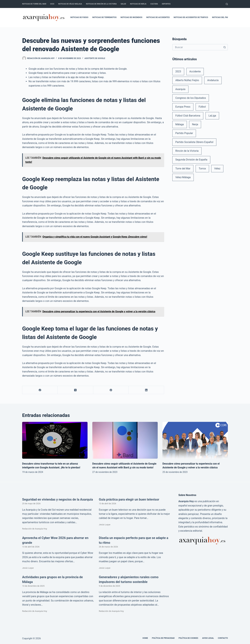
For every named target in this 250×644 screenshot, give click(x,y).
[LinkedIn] (146, 390)
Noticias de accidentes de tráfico (191, 17)
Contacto (223, 638)
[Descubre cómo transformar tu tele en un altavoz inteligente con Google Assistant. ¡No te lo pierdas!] (55, 440)
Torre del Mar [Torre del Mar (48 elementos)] (183, 169)
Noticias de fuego (79, 17)
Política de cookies (188, 638)
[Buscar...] (197, 47)
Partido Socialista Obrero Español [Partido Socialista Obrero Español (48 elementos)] (194, 142)
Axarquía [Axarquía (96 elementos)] (180, 89)
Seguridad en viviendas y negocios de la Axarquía (58, 499)
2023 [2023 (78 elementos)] (178, 71)
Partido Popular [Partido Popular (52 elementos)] (184, 133)
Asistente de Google (95, 58)
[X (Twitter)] (75, 390)
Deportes (166, 4)
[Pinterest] (111, 390)
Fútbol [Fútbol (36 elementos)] (202, 107)
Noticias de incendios (131, 17)
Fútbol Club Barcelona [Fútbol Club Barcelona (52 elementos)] (188, 116)
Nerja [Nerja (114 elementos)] (195, 124)
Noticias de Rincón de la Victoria (101, 4)
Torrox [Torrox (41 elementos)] (202, 169)
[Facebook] (40, 390)
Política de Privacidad (163, 638)
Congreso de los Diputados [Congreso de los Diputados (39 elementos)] (191, 98)
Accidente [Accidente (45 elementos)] (195, 71)
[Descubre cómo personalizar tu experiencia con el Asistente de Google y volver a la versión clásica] (195, 440)
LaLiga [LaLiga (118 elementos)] (212, 116)
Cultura (154, 4)
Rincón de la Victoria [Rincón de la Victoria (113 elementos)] (187, 151)
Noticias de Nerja (138, 4)
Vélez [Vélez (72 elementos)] (217, 169)
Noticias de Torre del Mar (34, 4)
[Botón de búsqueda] (225, 47)
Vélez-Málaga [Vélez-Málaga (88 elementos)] (183, 177)
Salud (123, 4)
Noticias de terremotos (104, 17)
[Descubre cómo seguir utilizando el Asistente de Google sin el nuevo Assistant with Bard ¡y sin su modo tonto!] (125, 440)
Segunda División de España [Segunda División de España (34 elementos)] (191, 160)
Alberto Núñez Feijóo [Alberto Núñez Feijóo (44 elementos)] (187, 80)
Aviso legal (208, 638)
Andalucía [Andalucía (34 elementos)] (213, 80)
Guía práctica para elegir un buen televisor (129, 499)
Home (145, 638)
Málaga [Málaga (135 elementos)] (180, 124)
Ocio (52, 4)
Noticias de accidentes (158, 17)
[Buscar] (227, 4)
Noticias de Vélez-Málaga (70, 4)
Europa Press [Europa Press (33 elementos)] (183, 107)
